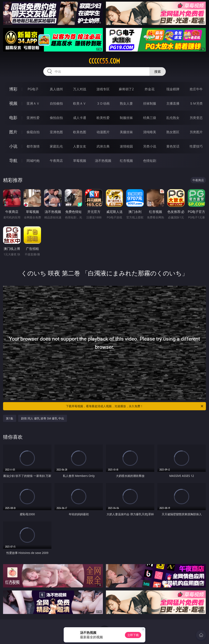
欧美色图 (80, 132)
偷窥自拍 (33, 132)
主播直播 (173, 103)
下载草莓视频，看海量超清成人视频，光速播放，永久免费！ (135, 406)
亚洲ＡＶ (33, 103)
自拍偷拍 (56, 103)
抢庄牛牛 (196, 89)
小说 (13, 146)
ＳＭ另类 (196, 103)
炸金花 (150, 89)
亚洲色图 (56, 132)
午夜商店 (56, 161)
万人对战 (80, 89)
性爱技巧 (196, 146)
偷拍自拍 (56, 118)
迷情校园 (126, 146)
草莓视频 (80, 161)
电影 (13, 118)
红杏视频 (126, 161)
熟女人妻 (126, 103)
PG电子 (33, 89)
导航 (13, 160)
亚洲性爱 (33, 118)
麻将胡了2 (126, 89)
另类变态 (196, 118)
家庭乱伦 (56, 146)
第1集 (10, 418)
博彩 (13, 89)
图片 (13, 132)
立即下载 (133, 635)
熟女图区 (173, 132)
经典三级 (150, 118)
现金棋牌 (173, 89)
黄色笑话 (173, 146)
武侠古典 (103, 146)
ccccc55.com (104, 61)
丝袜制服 (150, 103)
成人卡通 (80, 118)
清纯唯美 (150, 132)
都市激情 (33, 146)
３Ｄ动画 (103, 103)
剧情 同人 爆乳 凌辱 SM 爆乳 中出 (42, 418)
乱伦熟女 (173, 118)
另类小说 (150, 146)
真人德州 (56, 89)
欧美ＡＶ (80, 103)
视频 (13, 103)
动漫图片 (103, 132)
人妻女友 (80, 146)
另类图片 (196, 132)
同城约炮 (33, 161)
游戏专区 (103, 89)
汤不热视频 (103, 161)
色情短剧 (150, 161)
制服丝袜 (126, 118)
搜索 (158, 72)
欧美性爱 (103, 118)
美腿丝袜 (126, 132)
